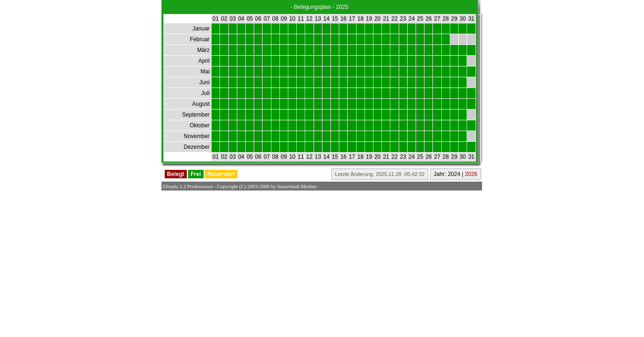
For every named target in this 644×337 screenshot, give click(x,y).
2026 (471, 174)
